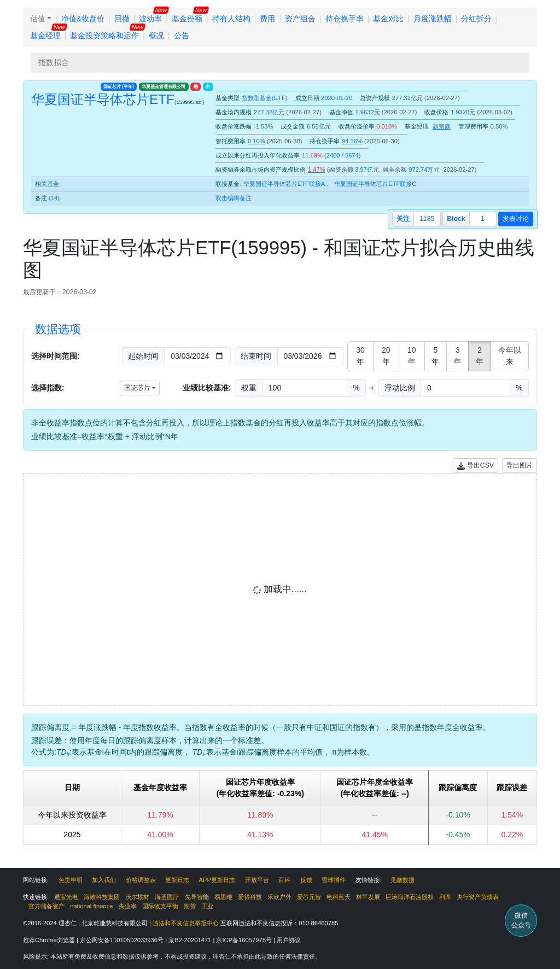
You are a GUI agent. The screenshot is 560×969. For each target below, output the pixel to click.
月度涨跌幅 (433, 19)
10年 (412, 356)
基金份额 (187, 19)
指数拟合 (54, 62)
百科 (284, 880)
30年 (360, 356)
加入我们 (104, 880)
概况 (156, 36)
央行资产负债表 (478, 897)
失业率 (128, 906)
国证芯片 (119, 86)
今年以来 (510, 356)
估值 (38, 19)
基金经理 (45, 36)
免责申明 (71, 880)
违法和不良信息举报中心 (186, 923)
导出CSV (476, 466)
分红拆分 (476, 19)
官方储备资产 (46, 906)
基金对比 (388, 19)
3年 (458, 356)
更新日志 (177, 880)
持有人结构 (231, 19)
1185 (427, 219)
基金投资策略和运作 (104, 36)
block (456, 219)
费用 (267, 19)
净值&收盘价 (83, 19)
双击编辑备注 (234, 198)
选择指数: (48, 388)
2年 (480, 356)
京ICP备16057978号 (245, 940)
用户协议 (289, 940)
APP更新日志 (217, 880)
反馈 (306, 880)
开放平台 (257, 880)
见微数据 (402, 880)
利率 (445, 897)
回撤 (122, 19)
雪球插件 (334, 880)
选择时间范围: (56, 356)
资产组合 (300, 19)
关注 (403, 219)
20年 (386, 356)
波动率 (150, 19)
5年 (435, 356)
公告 (182, 36)
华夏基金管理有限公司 (164, 86)
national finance (91, 906)
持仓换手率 (345, 19)
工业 (207, 906)
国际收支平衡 (160, 906)
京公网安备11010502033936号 (122, 940)
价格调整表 (141, 880)
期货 (190, 906)
